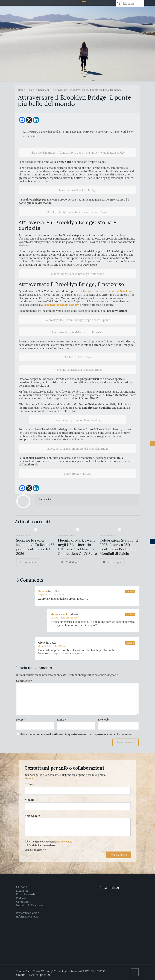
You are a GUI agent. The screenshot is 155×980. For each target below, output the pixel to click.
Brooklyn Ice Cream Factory (61, 305)
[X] (29, 120)
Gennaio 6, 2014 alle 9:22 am (52, 646)
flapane (43, 591)
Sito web (103, 720)
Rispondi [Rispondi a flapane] (130, 591)
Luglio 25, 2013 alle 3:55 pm (64, 618)
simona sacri (59, 614)
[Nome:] (78, 791)
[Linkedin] (36, 120)
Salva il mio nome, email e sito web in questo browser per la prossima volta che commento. (78, 734)
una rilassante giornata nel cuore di (104, 291)
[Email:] (78, 806)
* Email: (30, 800)
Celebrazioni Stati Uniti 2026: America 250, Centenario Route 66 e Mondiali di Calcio (119, 547)
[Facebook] (22, 120)
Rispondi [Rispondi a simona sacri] (130, 615)
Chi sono (22, 887)
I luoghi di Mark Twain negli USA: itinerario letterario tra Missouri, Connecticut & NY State (77, 547)
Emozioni (43, 90)
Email (62, 720)
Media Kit (22, 891)
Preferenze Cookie (28, 913)
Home (21, 90)
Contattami (23, 902)
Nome (21, 720)
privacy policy (64, 842)
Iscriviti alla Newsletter (30, 905)
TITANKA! (32, 975)
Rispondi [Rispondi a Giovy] (130, 643)
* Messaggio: (33, 816)
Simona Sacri (46, 499)
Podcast (21, 898)
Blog (31, 90)
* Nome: (30, 784)
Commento (24, 681)
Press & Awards (26, 894)
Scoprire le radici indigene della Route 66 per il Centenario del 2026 (36, 547)
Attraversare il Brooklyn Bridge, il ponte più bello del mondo (87, 90)
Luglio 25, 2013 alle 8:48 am (51, 595)
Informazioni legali (28, 917)
